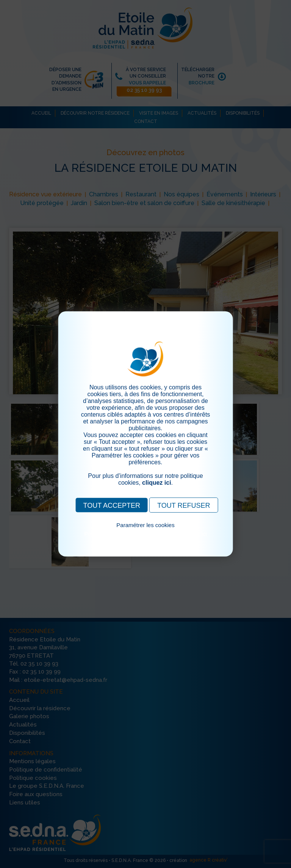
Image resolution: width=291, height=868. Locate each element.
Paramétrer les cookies (145, 525)
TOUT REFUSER (184, 506)
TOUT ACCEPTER (112, 506)
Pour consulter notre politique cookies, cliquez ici (145, 534)
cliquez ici (156, 483)
